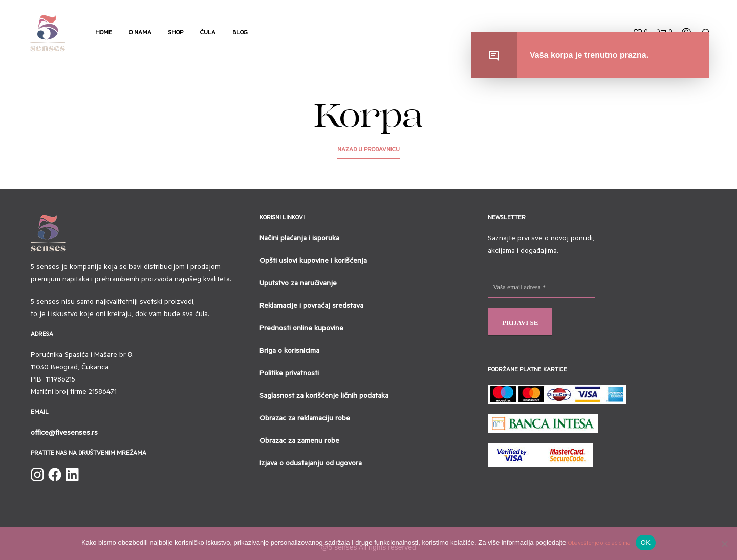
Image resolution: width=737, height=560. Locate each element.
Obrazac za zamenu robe (299, 442)
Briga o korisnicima (289, 352)
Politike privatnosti (289, 374)
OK (646, 542)
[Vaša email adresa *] (541, 288)
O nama (140, 33)
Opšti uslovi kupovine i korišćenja (313, 262)
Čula (208, 33)
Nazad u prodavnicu (368, 151)
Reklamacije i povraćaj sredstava (311, 307)
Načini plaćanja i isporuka (299, 239)
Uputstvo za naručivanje (298, 284)
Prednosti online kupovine (301, 329)
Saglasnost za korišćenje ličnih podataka (324, 397)
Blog (240, 33)
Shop (176, 33)
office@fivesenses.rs (64, 434)
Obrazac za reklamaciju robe (305, 419)
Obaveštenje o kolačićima (599, 544)
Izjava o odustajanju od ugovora (311, 464)
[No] (724, 544)
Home (104, 33)
